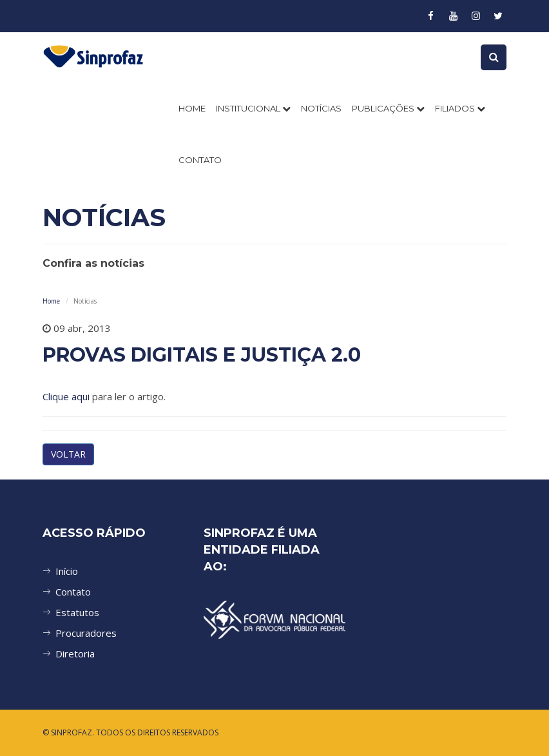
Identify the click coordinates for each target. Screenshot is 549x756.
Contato (73, 592)
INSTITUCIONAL (253, 108)
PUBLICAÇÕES (388, 108)
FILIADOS (460, 108)
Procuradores (86, 633)
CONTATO (200, 160)
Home (192, 108)
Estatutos (77, 612)
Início (67, 571)
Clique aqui (66, 396)
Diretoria (75, 654)
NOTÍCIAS (321, 108)
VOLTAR (68, 454)
